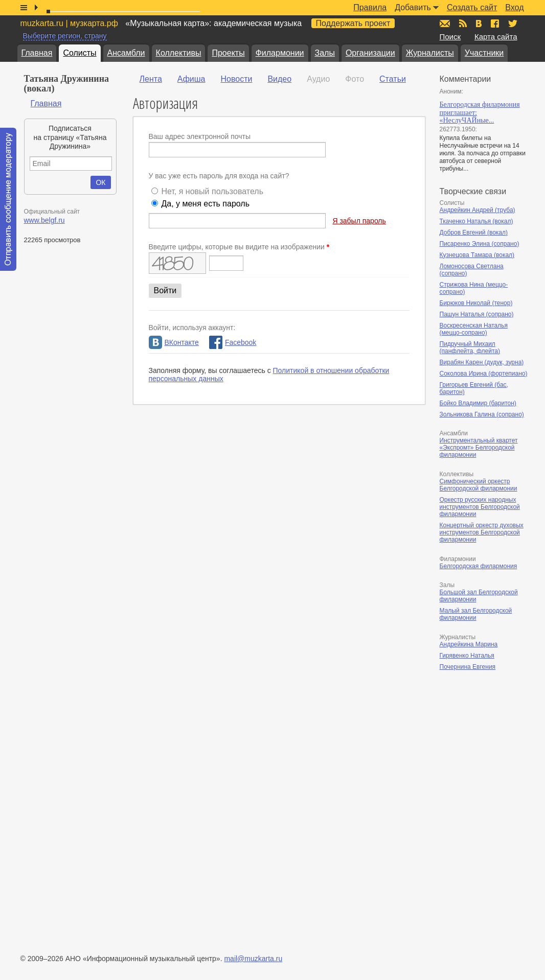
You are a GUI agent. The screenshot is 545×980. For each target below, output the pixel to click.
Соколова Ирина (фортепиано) (484, 374)
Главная (37, 53)
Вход (514, 7)
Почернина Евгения (468, 667)
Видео (279, 79)
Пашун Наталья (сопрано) (477, 314)
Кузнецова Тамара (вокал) (477, 255)
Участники (484, 53)
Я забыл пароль (359, 221)
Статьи (393, 79)
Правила (370, 7)
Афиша (191, 79)
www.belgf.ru (44, 220)
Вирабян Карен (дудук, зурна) (482, 362)
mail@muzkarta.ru (253, 959)
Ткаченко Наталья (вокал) (476, 221)
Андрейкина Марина (469, 644)
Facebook (233, 342)
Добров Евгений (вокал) (474, 232)
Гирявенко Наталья (467, 656)
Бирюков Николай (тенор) (476, 303)
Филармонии (280, 53)
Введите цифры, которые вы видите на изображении (239, 247)
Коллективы (179, 53)
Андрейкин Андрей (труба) (478, 210)
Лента (151, 79)
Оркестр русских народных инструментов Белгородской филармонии (480, 507)
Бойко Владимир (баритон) (478, 403)
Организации (370, 53)
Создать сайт (472, 7)
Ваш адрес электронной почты (200, 136)
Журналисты (430, 53)
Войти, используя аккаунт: (192, 328)
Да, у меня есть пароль (205, 204)
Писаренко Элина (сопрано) (480, 244)
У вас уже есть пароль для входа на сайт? (219, 176)
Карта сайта (496, 37)
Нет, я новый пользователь (212, 191)
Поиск (450, 37)
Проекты (228, 53)
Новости (236, 79)
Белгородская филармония (479, 566)
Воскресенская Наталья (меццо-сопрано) (474, 329)
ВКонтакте (174, 342)
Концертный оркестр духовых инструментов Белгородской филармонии (482, 532)
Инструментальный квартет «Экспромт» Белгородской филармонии (479, 448)
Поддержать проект (353, 23)
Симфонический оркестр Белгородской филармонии (479, 485)
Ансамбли (126, 53)
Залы (325, 53)
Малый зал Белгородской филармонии (476, 614)
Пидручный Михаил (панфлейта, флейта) (470, 347)
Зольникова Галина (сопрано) (482, 414)
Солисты (80, 53)
